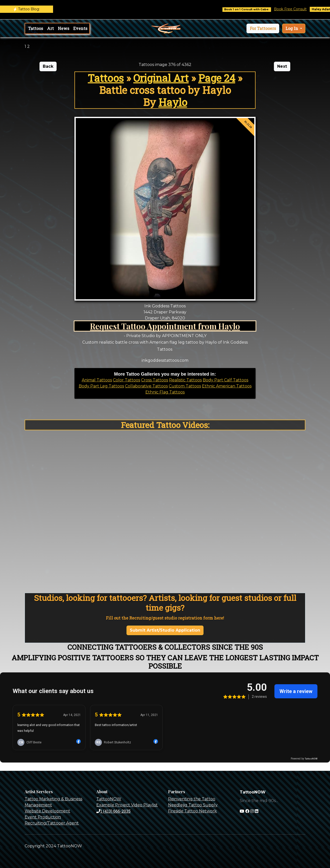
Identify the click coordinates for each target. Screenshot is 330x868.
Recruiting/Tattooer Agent (52, 823)
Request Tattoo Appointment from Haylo (165, 326)
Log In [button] (292, 28)
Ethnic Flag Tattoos (165, 392)
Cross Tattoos (155, 380)
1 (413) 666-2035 (113, 811)
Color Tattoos (127, 380)
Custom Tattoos (185, 386)
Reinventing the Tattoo (192, 799)
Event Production (43, 817)
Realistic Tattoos (185, 380)
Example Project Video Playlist (127, 805)
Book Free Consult (294, 9)
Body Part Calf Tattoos (225, 380)
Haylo (173, 102)
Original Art (161, 78)
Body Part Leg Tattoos (101, 386)
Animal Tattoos (97, 380)
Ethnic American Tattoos (227, 386)
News (64, 28)
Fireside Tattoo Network (192, 811)
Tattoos (36, 28)
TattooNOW (109, 799)
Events (80, 28)
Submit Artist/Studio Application (165, 630)
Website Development (47, 811)
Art (50, 28)
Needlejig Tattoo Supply (193, 805)
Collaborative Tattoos (146, 386)
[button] (263, 28)
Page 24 (217, 78)
